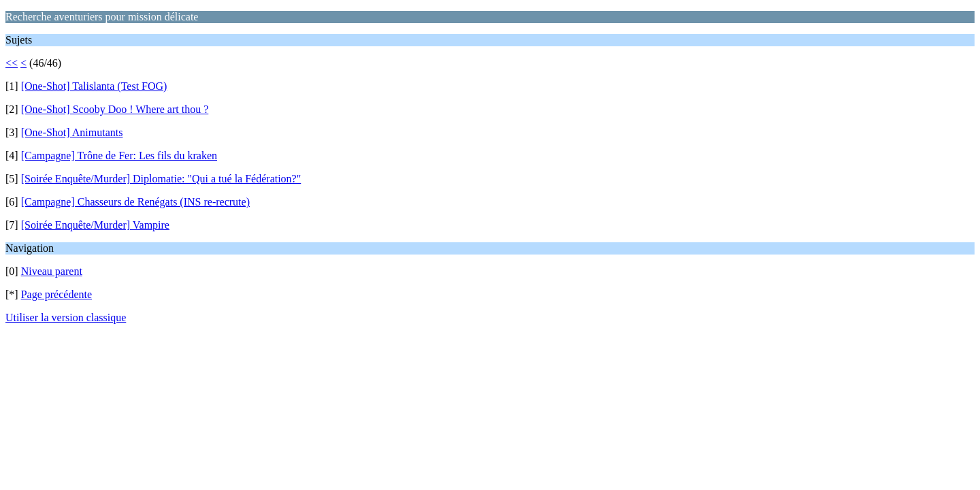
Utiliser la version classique (66, 317)
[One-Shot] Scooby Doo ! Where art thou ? (115, 109)
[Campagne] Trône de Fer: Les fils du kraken (119, 156)
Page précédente (56, 294)
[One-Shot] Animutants (72, 132)
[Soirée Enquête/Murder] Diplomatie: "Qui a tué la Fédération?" (161, 179)
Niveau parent (52, 271)
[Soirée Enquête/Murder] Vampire (95, 225)
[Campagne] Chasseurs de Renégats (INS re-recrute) (135, 202)
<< (12, 63)
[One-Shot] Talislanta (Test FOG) (94, 86)
